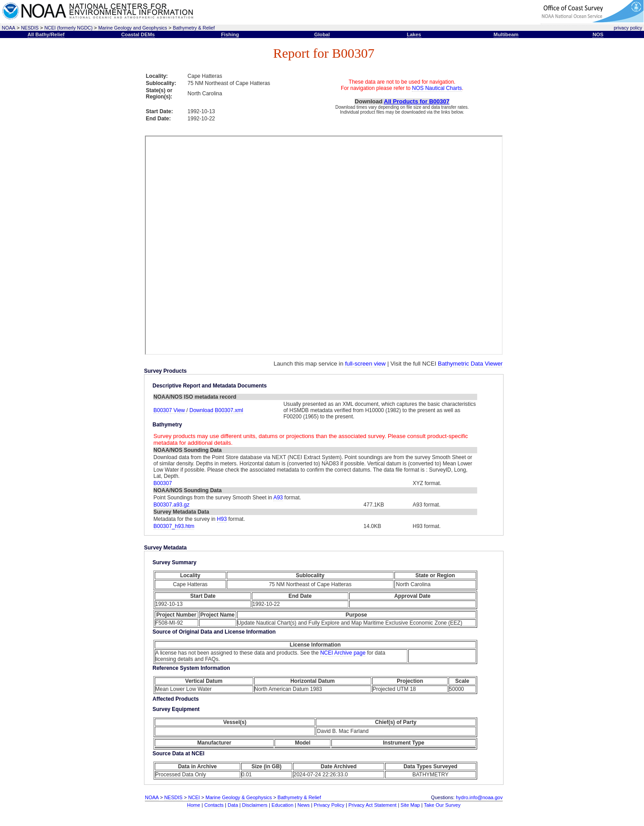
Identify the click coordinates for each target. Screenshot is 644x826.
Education (282, 805)
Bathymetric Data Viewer (470, 364)
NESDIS (30, 28)
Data (233, 805)
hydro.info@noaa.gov (479, 797)
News (304, 805)
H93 (222, 519)
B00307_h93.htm (174, 526)
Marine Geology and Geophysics (133, 28)
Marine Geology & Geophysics (239, 797)
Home (193, 805)
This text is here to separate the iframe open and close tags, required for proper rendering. (324, 245)
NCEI (194, 797)
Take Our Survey (442, 805)
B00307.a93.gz (172, 505)
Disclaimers (255, 805)
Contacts (214, 805)
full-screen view (365, 364)
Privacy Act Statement (373, 805)
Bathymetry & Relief (194, 28)
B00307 (163, 483)
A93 (278, 498)
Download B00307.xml (216, 410)
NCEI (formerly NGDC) (68, 28)
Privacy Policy (329, 805)
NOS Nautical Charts (437, 88)
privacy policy (628, 28)
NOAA (8, 28)
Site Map (410, 805)
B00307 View (170, 410)
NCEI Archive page (343, 653)
